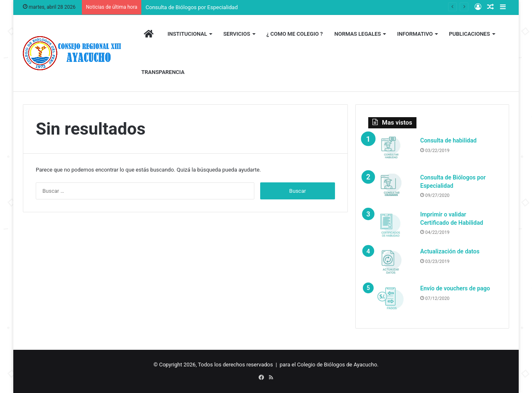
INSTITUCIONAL (187, 34)
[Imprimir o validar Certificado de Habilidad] (391, 226)
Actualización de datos (450, 251)
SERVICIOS (237, 34)
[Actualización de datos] (391, 263)
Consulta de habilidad (448, 140)
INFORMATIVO (415, 34)
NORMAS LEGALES (358, 34)
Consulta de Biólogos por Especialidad (192, 7)
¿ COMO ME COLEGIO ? (295, 34)
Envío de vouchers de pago (455, 288)
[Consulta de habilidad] (391, 152)
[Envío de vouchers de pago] (391, 300)
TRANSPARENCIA (163, 72)
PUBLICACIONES (469, 34)
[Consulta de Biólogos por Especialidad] (391, 189)
